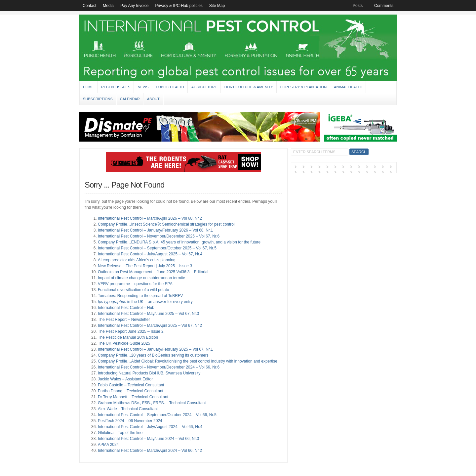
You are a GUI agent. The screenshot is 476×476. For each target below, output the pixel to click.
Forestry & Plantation (303, 87)
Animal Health (348, 87)
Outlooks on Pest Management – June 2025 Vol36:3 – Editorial (153, 272)
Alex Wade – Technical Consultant (128, 409)
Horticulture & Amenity (249, 87)
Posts (358, 6)
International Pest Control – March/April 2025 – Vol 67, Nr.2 (150, 325)
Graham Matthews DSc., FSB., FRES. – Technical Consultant (152, 403)
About (153, 99)
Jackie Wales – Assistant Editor (125, 379)
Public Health (170, 87)
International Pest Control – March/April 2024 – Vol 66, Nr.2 (150, 451)
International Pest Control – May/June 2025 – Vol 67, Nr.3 (148, 314)
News (143, 87)
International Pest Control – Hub (126, 308)
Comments (384, 6)
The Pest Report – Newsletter (124, 320)
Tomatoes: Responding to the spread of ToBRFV (140, 296)
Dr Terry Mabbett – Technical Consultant (133, 397)
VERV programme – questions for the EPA (135, 284)
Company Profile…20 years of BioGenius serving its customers (153, 355)
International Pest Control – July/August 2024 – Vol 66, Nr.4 (150, 427)
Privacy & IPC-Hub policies (179, 6)
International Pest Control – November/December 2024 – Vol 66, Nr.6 (159, 367)
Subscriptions (98, 99)
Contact (89, 6)
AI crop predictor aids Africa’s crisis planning (137, 260)
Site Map (217, 6)
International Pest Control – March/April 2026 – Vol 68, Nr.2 (150, 218)
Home (88, 87)
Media (108, 6)
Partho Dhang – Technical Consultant (131, 391)
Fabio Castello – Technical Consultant (131, 385)
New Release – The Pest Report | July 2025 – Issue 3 (145, 266)
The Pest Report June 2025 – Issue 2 (131, 331)
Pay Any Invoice (134, 6)
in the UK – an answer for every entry (145, 302)
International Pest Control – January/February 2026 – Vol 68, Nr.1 (155, 230)
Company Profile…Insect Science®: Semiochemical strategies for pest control (166, 224)
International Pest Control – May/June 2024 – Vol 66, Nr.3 (148, 439)
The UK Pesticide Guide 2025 (124, 343)
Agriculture (204, 87)
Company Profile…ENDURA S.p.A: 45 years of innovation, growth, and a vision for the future (179, 242)
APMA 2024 (108, 445)
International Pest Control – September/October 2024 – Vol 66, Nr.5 (157, 415)
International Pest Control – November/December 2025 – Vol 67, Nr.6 (159, 236)
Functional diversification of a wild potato (133, 290)
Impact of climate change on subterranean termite (141, 278)
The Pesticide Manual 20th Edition (128, 337)
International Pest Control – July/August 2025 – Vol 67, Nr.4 (150, 254)
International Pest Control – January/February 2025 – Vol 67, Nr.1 (155, 349)
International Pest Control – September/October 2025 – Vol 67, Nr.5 (157, 248)
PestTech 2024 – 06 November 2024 (130, 421)
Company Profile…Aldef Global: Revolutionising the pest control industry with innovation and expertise (188, 361)
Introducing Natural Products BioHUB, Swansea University (149, 373)
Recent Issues (116, 87)
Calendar (130, 99)
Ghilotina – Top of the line (120, 433)
